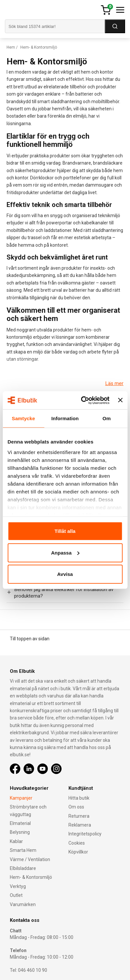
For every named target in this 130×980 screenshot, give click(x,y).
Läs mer (114, 383)
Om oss (76, 807)
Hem (11, 47)
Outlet (16, 895)
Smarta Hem (23, 850)
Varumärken (23, 904)
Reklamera (80, 825)
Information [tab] (65, 418)
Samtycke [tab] (23, 418)
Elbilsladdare (23, 868)
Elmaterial (20, 823)
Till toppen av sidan (30, 639)
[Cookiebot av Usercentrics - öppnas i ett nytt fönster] (83, 400)
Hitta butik (79, 798)
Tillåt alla (65, 531)
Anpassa (65, 552)
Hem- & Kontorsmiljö (31, 877)
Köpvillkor (78, 852)
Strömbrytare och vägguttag (28, 810)
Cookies (77, 843)
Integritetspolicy (85, 834)
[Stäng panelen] (120, 400)
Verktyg (18, 886)
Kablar (16, 841)
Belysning (20, 832)
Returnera (79, 816)
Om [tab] (107, 418)
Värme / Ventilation (30, 859)
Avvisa (65, 574)
